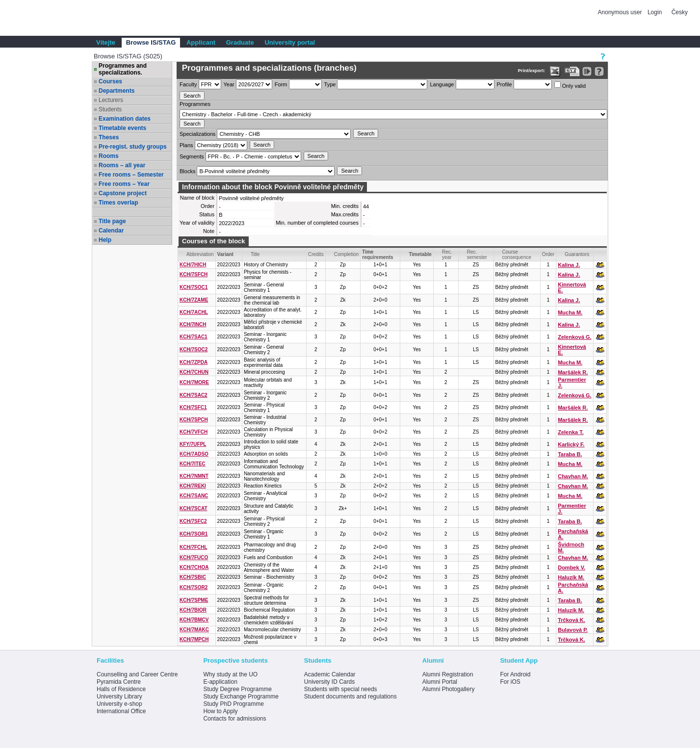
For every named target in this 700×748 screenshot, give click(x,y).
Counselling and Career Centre (137, 674)
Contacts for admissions (234, 719)
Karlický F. (571, 444)
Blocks (187, 171)
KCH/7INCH (193, 324)
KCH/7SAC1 (194, 337)
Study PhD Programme (233, 704)
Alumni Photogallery (449, 689)
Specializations (197, 134)
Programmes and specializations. (123, 69)
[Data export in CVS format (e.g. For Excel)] (572, 71)
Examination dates (125, 119)
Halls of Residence (121, 689)
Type (330, 84)
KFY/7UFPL (193, 444)
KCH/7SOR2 (194, 587)
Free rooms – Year (124, 184)
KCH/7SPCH (194, 420)
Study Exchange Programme (241, 696)
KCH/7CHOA (194, 567)
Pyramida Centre (119, 682)
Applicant (201, 42)
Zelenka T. (571, 432)
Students (110, 109)
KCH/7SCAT (193, 508)
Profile (505, 84)
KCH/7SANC (194, 496)
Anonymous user (621, 12)
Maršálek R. (573, 372)
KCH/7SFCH (194, 274)
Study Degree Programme (237, 689)
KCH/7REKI (193, 486)
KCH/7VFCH (194, 432)
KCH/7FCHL (194, 547)
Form (281, 84)
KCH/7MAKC (194, 630)
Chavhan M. (573, 476)
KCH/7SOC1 (194, 287)
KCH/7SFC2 (193, 521)
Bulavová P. (573, 630)
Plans (186, 145)
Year (229, 84)
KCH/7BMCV (194, 620)
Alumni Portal (440, 682)
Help (105, 240)
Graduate (240, 42)
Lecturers (111, 100)
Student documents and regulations (350, 696)
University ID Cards (329, 682)
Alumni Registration (448, 674)
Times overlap (118, 203)
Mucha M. (570, 312)
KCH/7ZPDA (194, 362)
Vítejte (106, 42)
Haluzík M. (571, 577)
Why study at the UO (230, 674)
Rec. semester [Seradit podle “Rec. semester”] (477, 255)
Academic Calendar (330, 674)
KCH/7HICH (193, 265)
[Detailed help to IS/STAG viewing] (599, 71)
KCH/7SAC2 (194, 395)
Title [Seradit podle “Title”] (255, 254)
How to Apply (220, 711)
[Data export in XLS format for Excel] (555, 71)
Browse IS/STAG (151, 42)
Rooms (109, 156)
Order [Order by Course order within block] (548, 254)
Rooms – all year (122, 165)
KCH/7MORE (194, 382)
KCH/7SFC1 (193, 407)
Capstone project (123, 193)
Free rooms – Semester (131, 175)
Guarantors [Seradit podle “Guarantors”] (577, 254)
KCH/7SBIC (193, 577)
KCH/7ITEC (193, 464)
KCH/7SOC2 (194, 349)
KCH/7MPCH (194, 639)
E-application (220, 682)
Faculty (188, 84)
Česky (680, 12)
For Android (515, 674)
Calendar (111, 231)
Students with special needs (341, 689)
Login (655, 12)
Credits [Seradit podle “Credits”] (316, 254)
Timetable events (122, 128)
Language (442, 84)
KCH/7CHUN (194, 372)
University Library (119, 696)
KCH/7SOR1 (194, 534)
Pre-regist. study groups (133, 147)
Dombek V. (571, 567)
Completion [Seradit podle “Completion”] (347, 254)
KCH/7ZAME (194, 300)
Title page (112, 221)
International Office (121, 711)
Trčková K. (571, 620)
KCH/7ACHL (194, 312)
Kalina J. (569, 265)
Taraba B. (570, 454)
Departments (117, 91)
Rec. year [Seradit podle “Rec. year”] (447, 255)
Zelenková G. (574, 337)
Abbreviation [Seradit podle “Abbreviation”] (200, 254)
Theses (109, 137)
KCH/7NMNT (194, 476)
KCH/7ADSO (194, 454)
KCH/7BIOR (193, 610)
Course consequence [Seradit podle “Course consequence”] (517, 255)
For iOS (510, 682)
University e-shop (119, 704)
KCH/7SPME (194, 600)
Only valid (570, 85)
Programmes (195, 104)
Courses (110, 81)
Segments (192, 156)
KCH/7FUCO (194, 557)
